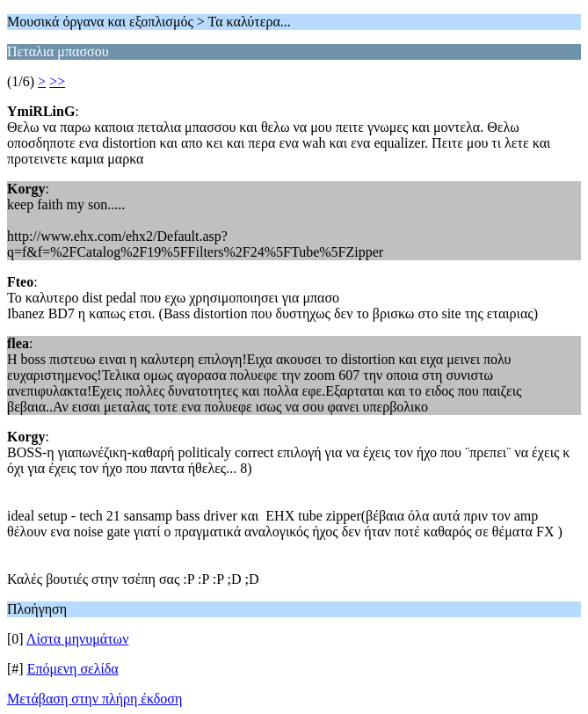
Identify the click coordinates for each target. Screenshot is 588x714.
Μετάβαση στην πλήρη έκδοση (94, 699)
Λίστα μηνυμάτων (78, 639)
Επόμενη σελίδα (73, 669)
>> (57, 81)
